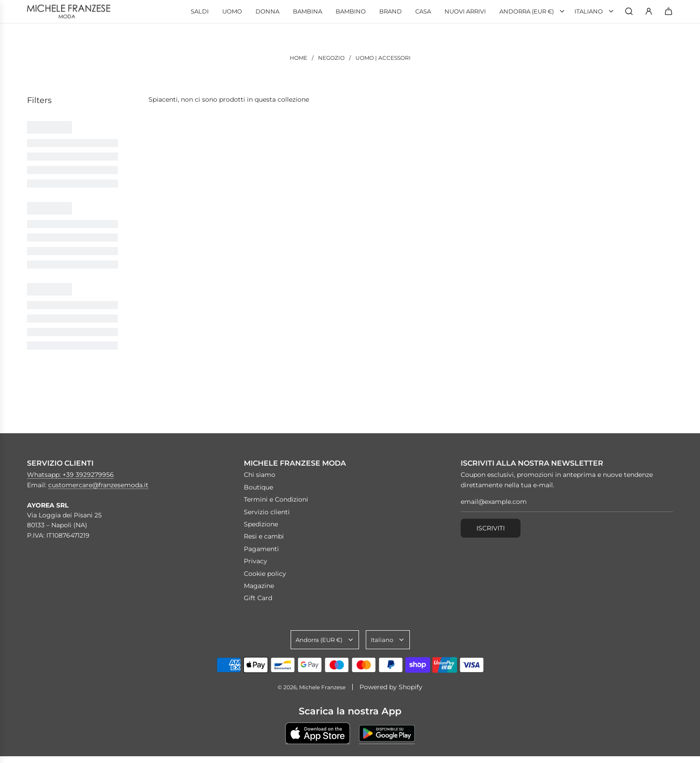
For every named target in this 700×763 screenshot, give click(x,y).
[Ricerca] (629, 11)
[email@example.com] (567, 504)
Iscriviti (491, 528)
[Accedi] (649, 11)
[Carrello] (669, 11)
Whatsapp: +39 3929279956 (70, 475)
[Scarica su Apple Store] (318, 733)
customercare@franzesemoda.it (98, 485)
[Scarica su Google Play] (387, 733)
